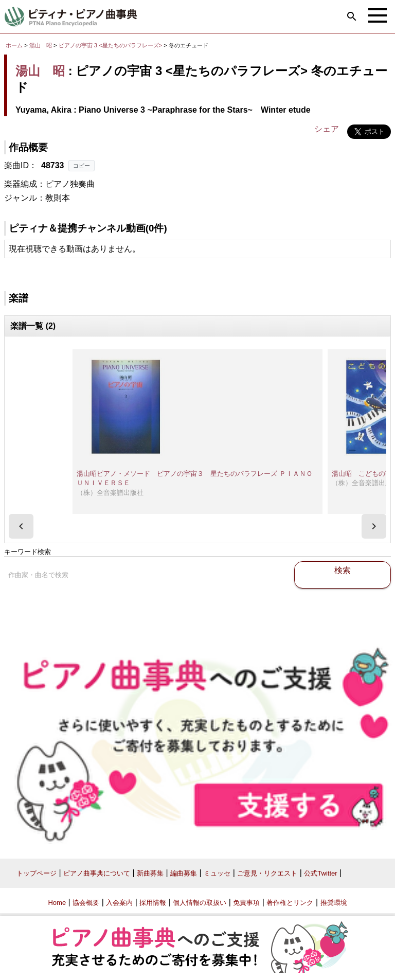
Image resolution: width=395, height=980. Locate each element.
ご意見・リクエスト (267, 873)
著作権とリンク (290, 903)
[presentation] (21, 526)
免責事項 (246, 903)
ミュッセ (217, 873)
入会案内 (119, 903)
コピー (82, 166)
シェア (327, 129)
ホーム (14, 45)
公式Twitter (320, 873)
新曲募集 (150, 873)
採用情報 (153, 903)
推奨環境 (334, 903)
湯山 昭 (41, 45)
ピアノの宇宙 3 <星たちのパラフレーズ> (111, 45)
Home (57, 903)
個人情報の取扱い (200, 903)
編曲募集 (184, 873)
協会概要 (86, 903)
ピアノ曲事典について (97, 873)
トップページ (37, 873)
